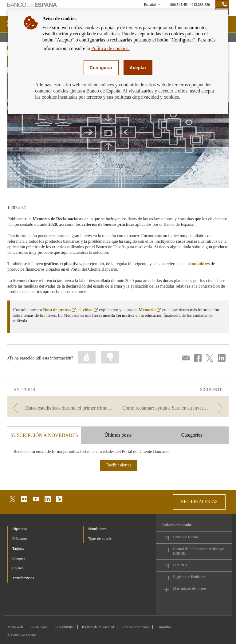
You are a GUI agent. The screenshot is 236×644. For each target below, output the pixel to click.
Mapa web (15, 627)
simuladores (199, 264)
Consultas (164, 627)
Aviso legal (38, 627)
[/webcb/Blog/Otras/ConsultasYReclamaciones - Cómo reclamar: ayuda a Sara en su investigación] (174, 408)
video (90, 310)
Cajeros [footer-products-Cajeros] (18, 568)
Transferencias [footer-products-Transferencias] (23, 578)
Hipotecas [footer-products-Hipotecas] (20, 529)
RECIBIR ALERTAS (199, 502)
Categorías (192, 435)
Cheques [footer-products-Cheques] (19, 558)
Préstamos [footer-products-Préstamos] (20, 539)
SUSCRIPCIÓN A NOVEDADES (44, 435)
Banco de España (186, 537)
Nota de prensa (60, 310)
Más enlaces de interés (190, 588)
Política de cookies (135, 627)
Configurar (101, 68)
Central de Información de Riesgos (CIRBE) (199, 551)
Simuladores (97, 529)
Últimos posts (118, 435)
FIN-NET (180, 565)
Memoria (150, 310)
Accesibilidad (64, 627)
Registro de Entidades (189, 577)
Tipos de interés (100, 539)
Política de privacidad (98, 627)
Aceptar (138, 68)
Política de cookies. (110, 48)
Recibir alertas (119, 465)
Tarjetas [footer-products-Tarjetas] (18, 548)
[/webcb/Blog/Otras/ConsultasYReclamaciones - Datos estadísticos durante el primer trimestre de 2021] (62, 408)
